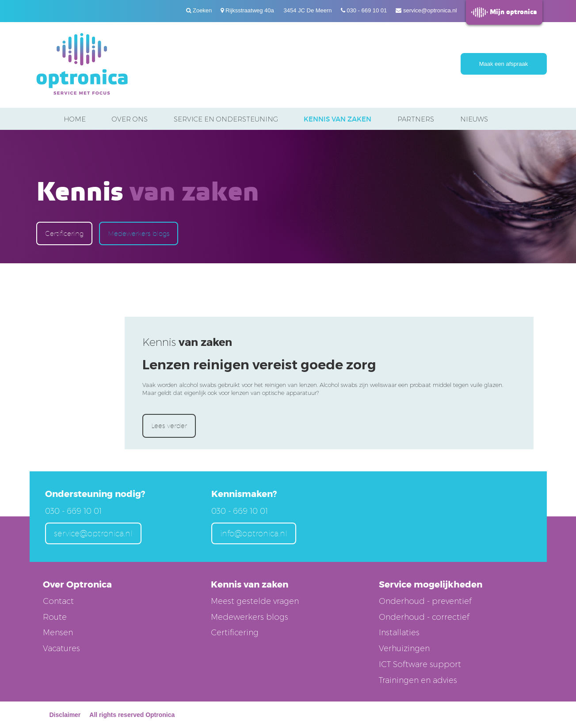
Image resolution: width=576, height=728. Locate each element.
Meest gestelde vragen (255, 601)
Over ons (130, 119)
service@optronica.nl (430, 10)
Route (55, 617)
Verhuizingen (404, 648)
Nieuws (474, 119)
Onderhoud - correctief (424, 617)
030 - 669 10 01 (367, 10)
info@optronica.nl (254, 533)
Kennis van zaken (338, 119)
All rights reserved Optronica (132, 715)
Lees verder (169, 426)
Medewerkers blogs (139, 233)
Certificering (64, 233)
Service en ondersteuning (226, 119)
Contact (58, 601)
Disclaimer (65, 715)
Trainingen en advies (418, 680)
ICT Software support (420, 664)
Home (75, 119)
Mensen (58, 633)
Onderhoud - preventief (425, 601)
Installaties (399, 633)
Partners (416, 119)
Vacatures (61, 648)
